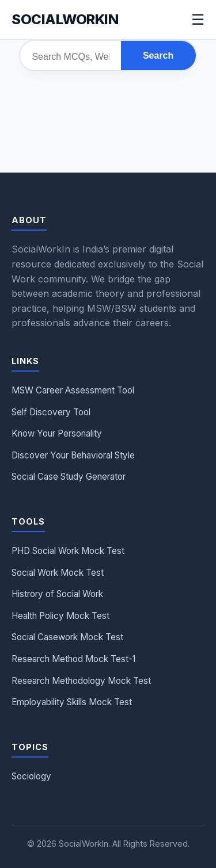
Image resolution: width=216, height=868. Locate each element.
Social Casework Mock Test (67, 637)
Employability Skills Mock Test (72, 702)
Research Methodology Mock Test (81, 681)
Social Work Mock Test (58, 573)
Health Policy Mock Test (60, 616)
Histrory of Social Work (57, 594)
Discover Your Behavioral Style (73, 455)
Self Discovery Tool (51, 412)
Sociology (31, 776)
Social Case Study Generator (69, 477)
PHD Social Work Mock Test (68, 551)
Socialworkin (65, 19)
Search (158, 56)
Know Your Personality (57, 433)
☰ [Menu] (198, 20)
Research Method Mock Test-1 (73, 659)
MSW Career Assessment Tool (73, 390)
